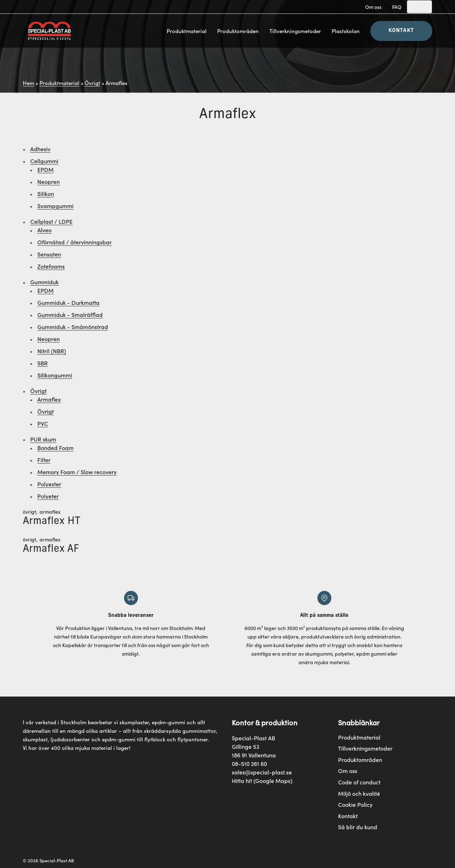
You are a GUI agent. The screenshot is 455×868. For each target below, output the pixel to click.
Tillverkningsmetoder (295, 31)
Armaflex (49, 399)
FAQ (397, 7)
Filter (44, 460)
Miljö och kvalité (359, 793)
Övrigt (92, 83)
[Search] (419, 7)
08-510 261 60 (249, 763)
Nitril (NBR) (52, 351)
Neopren (49, 181)
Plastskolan (346, 31)
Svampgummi (55, 206)
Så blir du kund (358, 827)
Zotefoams (51, 266)
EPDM (45, 169)
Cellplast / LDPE (51, 221)
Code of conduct (359, 782)
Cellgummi (44, 161)
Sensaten (49, 254)
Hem (28, 83)
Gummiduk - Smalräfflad (70, 314)
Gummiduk (44, 282)
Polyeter (48, 496)
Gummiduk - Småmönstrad (73, 327)
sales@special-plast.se (262, 772)
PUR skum (43, 439)
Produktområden (238, 31)
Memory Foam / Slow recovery (77, 472)
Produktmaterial (187, 31)
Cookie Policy (355, 805)
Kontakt (401, 31)
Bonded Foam (55, 448)
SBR (42, 363)
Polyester (49, 484)
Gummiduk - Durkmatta (68, 302)
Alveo (44, 230)
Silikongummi (55, 375)
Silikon (46, 194)
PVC (43, 423)
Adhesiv (40, 149)
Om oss (373, 7)
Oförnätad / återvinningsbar (74, 242)
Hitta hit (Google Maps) (262, 780)
